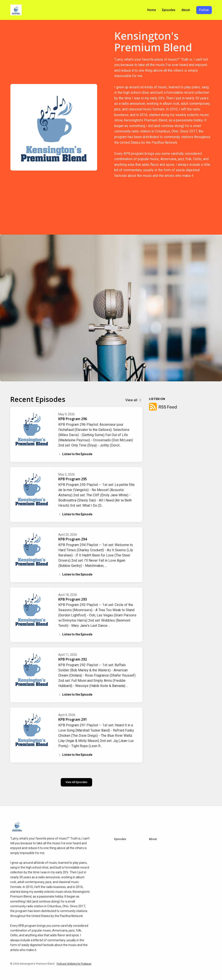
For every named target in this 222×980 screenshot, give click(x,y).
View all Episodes (76, 782)
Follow (204, 10)
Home (152, 10)
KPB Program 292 (73, 659)
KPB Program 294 (73, 539)
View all (134, 400)
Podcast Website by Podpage (74, 964)
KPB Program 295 (73, 479)
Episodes (169, 10)
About (186, 10)
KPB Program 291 (73, 719)
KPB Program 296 (73, 419)
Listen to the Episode (75, 454)
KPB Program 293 (73, 599)
